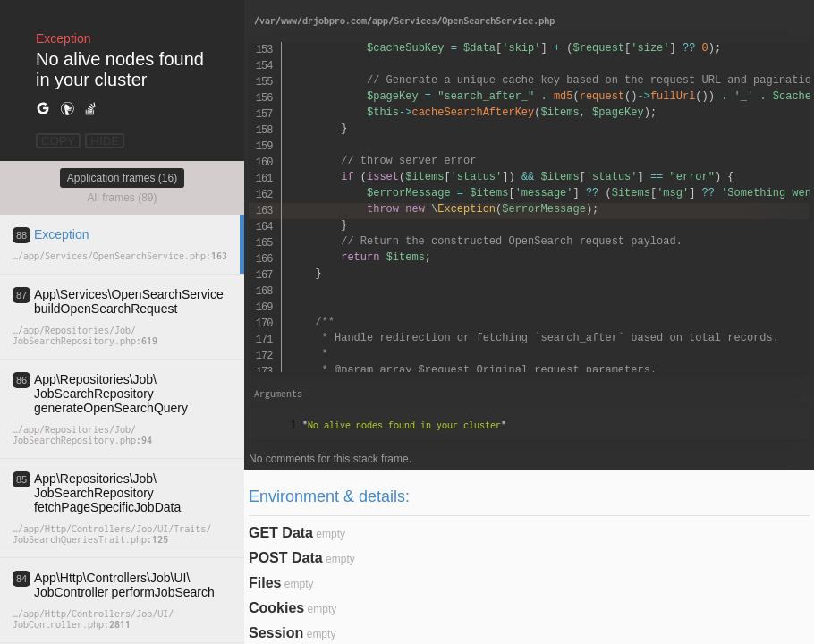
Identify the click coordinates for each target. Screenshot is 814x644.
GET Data (281, 533)
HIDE (105, 141)
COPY (58, 141)
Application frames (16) (122, 178)
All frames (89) (122, 198)
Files (265, 583)
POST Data (286, 558)
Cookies (276, 608)
